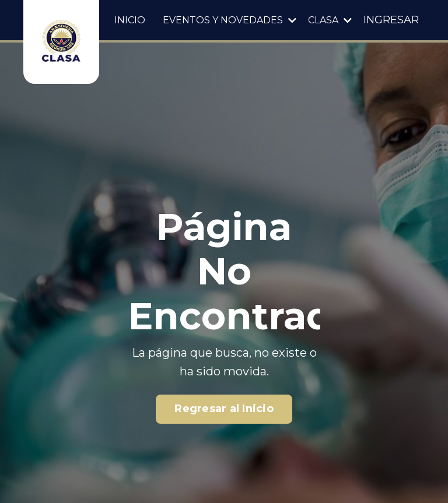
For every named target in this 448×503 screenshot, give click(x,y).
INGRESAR (391, 20)
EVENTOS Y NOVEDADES (230, 20)
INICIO (130, 20)
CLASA (330, 20)
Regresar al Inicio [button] (224, 409)
